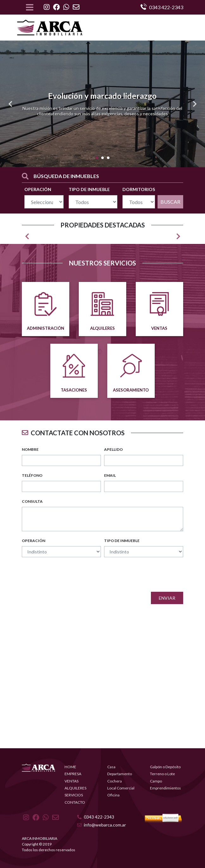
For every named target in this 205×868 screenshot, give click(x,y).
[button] (10, 104)
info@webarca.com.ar (102, 825)
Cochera (115, 781)
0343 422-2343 (96, 817)
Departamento (120, 774)
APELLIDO (113, 449)
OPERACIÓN (38, 189)
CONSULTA (32, 501)
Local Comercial (121, 788)
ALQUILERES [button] (75, 788)
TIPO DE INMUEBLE (89, 189)
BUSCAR (170, 202)
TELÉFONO (32, 475)
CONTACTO (75, 802)
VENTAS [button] (71, 781)
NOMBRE (30, 449)
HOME (70, 767)
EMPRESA (73, 774)
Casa (111, 767)
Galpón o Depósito (165, 767)
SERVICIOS (74, 795)
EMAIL (110, 475)
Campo (156, 781)
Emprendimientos (165, 788)
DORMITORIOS (139, 189)
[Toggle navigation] (30, 7)
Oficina (113, 795)
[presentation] (135, 575)
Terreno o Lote (162, 774)
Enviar (167, 598)
